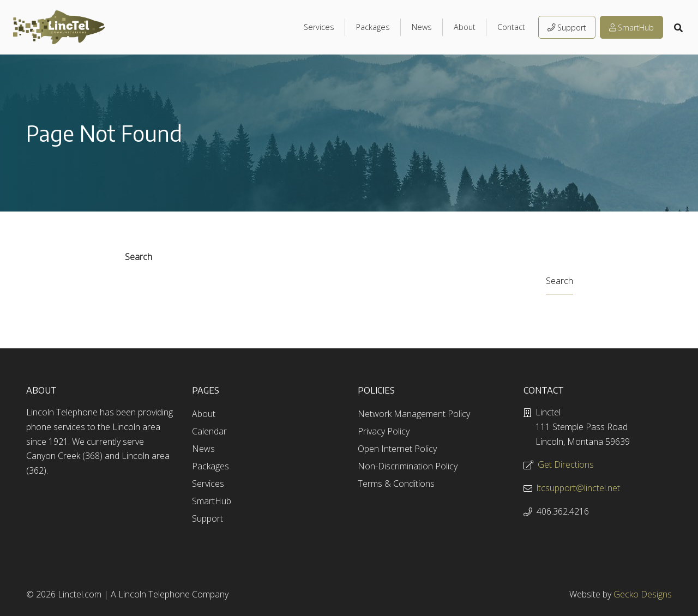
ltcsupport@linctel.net (578, 488)
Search (139, 257)
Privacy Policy (384, 431)
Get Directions (566, 464)
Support (567, 28)
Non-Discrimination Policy (408, 466)
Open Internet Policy (397, 449)
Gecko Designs (643, 594)
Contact (511, 27)
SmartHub (631, 28)
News (422, 27)
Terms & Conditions (396, 484)
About (465, 27)
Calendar (209, 431)
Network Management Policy (414, 414)
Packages (373, 27)
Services (319, 27)
